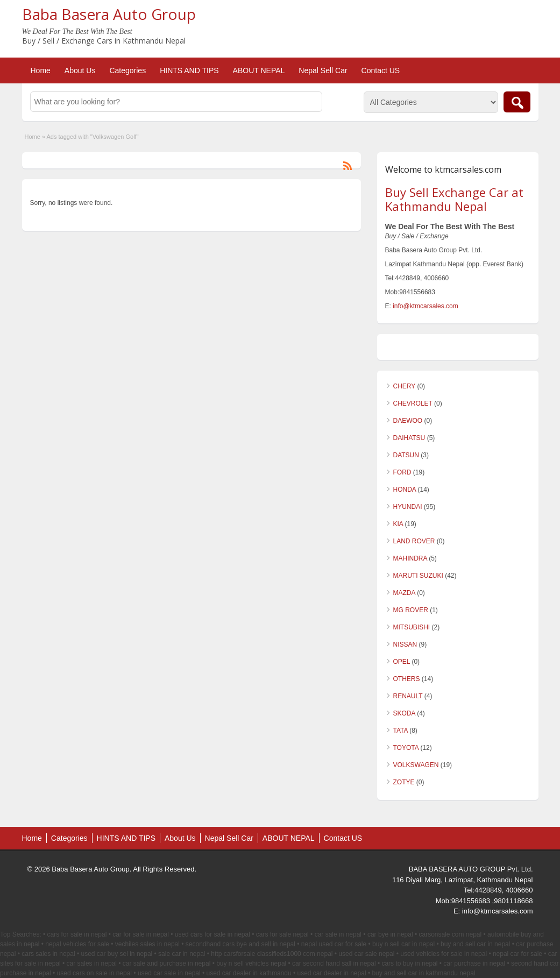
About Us (80, 70)
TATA (400, 731)
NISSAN (405, 644)
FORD (402, 472)
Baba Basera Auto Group (109, 14)
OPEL (402, 662)
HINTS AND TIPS (189, 70)
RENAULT (408, 696)
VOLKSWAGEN (416, 765)
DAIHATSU (409, 438)
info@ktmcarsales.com (426, 306)
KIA (398, 524)
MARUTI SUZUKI (418, 576)
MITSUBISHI (412, 627)
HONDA (405, 490)
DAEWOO (408, 421)
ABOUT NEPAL (259, 70)
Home (41, 70)
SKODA (404, 713)
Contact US (381, 70)
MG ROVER (411, 610)
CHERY (405, 386)
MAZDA (404, 593)
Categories (127, 70)
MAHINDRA (410, 558)
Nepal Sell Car (323, 70)
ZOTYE (404, 782)
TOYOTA (406, 748)
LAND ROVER (414, 541)
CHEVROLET (413, 403)
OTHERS (407, 679)
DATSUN (406, 455)
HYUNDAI (408, 507)
